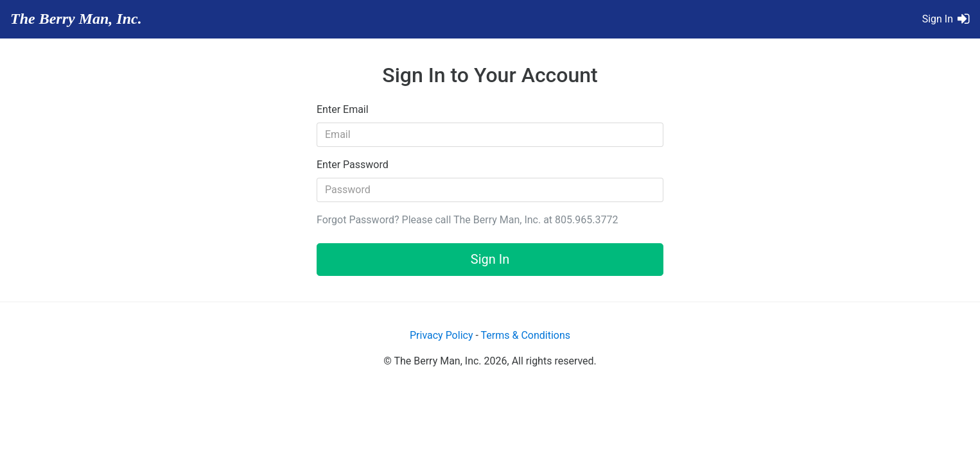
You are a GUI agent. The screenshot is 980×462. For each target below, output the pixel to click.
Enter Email (343, 109)
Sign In (490, 259)
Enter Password (353, 165)
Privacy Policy (442, 335)
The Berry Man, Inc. (76, 19)
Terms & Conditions (526, 335)
